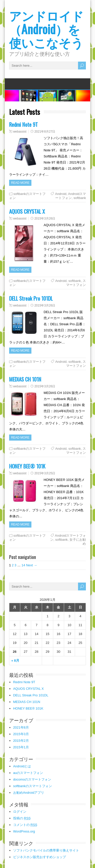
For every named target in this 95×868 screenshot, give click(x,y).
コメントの (25, 825)
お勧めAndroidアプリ (29, 793)
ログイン (20, 812)
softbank (80, 198)
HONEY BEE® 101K (27, 466)
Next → (32, 565)
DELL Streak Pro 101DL (31, 298)
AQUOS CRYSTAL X (27, 211)
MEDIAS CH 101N (25, 379)
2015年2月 (21, 741)
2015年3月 (21, 734)
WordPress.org (24, 831)
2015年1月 (21, 747)
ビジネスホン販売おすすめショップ (40, 857)
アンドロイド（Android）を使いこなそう (46, 29)
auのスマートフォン (28, 773)
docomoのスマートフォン (32, 779)
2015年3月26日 (45, 219)
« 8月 (15, 661)
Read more (20, 183)
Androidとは (22, 766)
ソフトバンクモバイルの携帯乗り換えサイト (46, 850)
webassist (20, 132)
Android (61, 194)
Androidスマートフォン (71, 196)
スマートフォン (76, 283)
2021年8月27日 (45, 132)
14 (23, 565)
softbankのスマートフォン (33, 786)
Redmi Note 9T (23, 124)
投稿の (22, 818)
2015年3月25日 (45, 473)
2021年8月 (21, 727)
